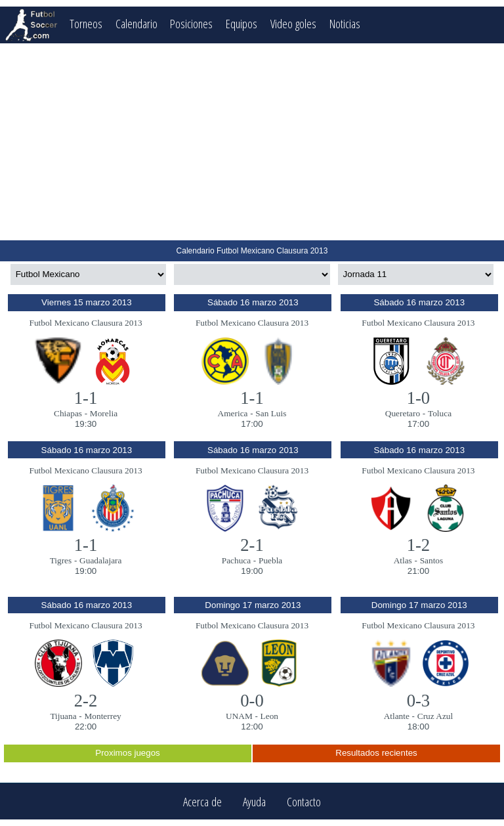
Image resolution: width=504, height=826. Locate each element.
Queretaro (403, 413)
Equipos (241, 23)
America (233, 413)
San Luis (271, 413)
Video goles (293, 23)
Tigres (61, 560)
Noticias (345, 23)
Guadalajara (100, 560)
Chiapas (68, 413)
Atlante (397, 716)
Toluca (440, 413)
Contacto (304, 801)
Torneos (86, 23)
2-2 (86, 701)
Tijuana (63, 716)
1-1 (86, 398)
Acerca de (202, 801)
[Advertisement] (252, 142)
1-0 (419, 398)
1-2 (419, 545)
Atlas (403, 560)
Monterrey (102, 716)
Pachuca (236, 560)
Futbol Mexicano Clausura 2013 (85, 323)
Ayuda (254, 801)
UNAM (239, 716)
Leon (269, 716)
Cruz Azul (435, 716)
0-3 (419, 701)
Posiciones (191, 23)
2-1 (252, 545)
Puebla (270, 560)
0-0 (252, 701)
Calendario (136, 23)
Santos (432, 560)
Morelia (104, 413)
